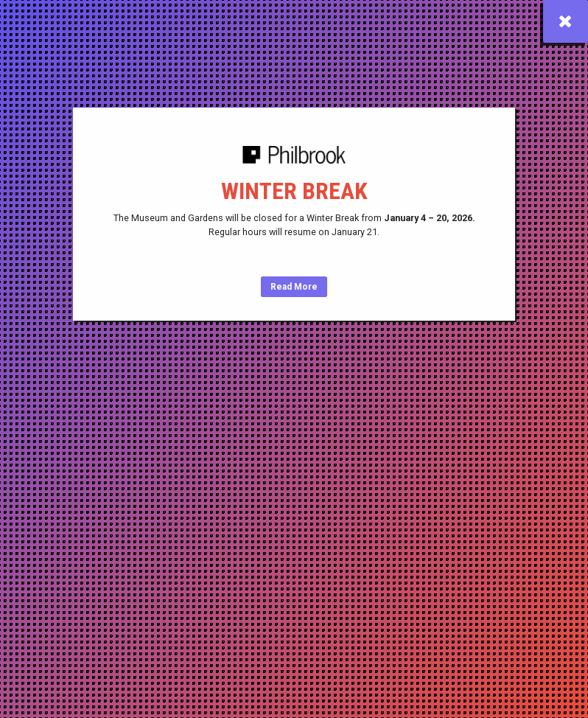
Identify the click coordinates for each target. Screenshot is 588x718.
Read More (294, 287)
